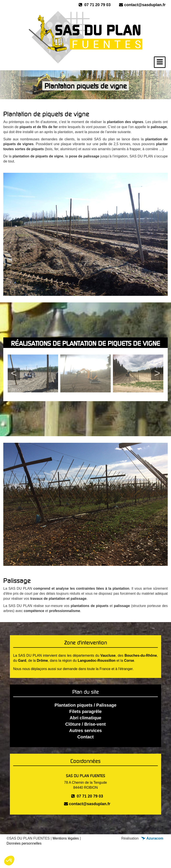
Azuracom (152, 838)
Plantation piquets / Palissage (85, 705)
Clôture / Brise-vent (85, 724)
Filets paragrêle (85, 711)
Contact (85, 737)
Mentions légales (66, 838)
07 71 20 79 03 (95, 5)
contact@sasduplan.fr (142, 5)
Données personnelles (24, 843)
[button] (9, 861)
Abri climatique (85, 718)
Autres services (86, 730)
